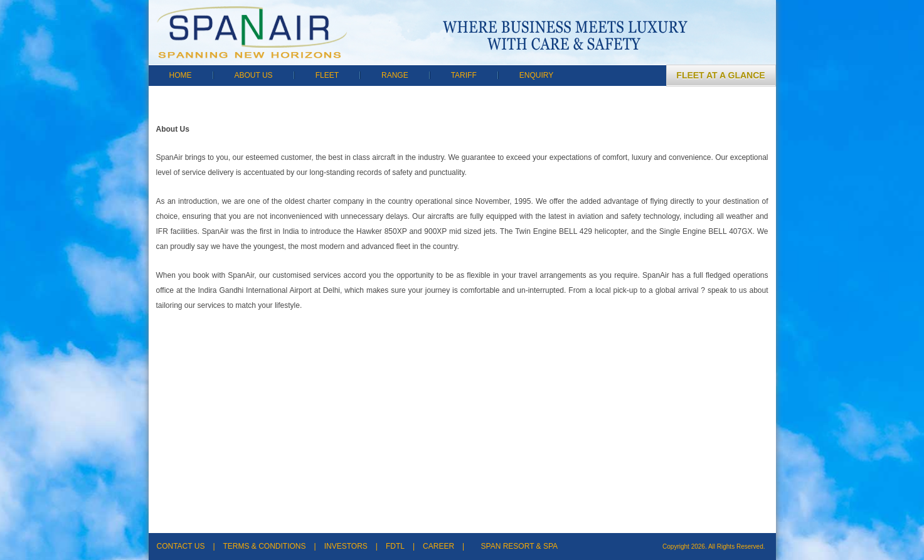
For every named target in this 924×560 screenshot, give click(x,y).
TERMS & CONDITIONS (265, 546)
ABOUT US (254, 75)
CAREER (438, 546)
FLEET (327, 75)
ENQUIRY (536, 75)
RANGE (395, 75)
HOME (181, 75)
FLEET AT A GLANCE (720, 75)
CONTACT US (181, 546)
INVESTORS (346, 546)
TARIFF (464, 75)
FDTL (395, 546)
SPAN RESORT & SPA (519, 546)
